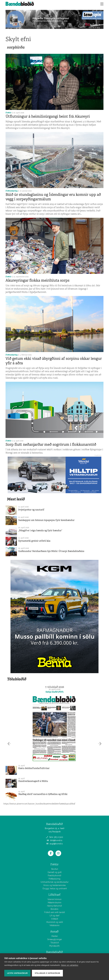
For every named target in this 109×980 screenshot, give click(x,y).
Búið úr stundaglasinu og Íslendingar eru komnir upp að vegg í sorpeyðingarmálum (53, 197)
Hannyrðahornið (54, 906)
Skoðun (55, 869)
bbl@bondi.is (55, 840)
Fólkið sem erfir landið (55, 912)
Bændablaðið (54, 952)
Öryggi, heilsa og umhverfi (55, 889)
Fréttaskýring (12, 191)
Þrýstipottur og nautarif (31, 510)
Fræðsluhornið (54, 876)
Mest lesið (16, 499)
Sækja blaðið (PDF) (54, 692)
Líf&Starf (54, 895)
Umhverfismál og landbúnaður (55, 882)
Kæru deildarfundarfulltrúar (34, 768)
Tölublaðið (17, 679)
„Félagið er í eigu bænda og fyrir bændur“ (40, 530)
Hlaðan (55, 936)
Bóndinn (54, 909)
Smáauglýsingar (55, 939)
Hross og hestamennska (54, 885)
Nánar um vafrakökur (70, 965)
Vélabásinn (54, 925)
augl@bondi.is (55, 844)
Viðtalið (55, 919)
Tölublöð (55, 943)
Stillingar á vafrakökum (47, 973)
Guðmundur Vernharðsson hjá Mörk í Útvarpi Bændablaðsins (51, 551)
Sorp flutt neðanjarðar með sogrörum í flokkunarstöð (51, 444)
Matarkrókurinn (55, 903)
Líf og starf (54, 916)
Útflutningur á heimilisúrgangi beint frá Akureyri (48, 116)
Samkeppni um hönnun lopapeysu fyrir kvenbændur (46, 520)
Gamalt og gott (54, 872)
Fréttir (8, 113)
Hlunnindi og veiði (55, 922)
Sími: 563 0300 (54, 837)
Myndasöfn (54, 946)
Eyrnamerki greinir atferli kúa (34, 541)
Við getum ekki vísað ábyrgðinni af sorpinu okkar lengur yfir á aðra (54, 361)
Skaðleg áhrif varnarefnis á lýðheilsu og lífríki (43, 794)
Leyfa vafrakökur (17, 973)
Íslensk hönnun (55, 899)
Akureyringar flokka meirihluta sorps (37, 280)
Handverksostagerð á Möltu (33, 781)
